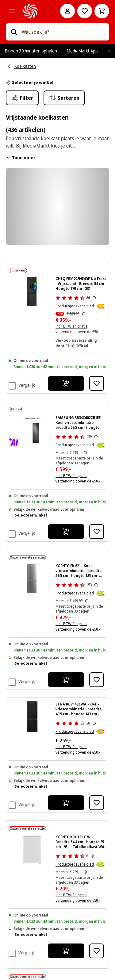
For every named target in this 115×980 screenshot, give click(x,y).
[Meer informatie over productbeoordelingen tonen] (94, 298)
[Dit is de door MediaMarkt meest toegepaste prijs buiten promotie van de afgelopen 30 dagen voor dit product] (85, 453)
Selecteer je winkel (30, 82)
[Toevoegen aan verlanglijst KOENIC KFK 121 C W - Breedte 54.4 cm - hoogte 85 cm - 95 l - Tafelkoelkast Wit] (97, 951)
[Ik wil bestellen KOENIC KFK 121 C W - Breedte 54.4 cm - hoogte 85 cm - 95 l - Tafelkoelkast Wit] (66, 951)
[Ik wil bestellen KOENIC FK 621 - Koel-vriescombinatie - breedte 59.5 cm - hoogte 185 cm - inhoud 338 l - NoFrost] (66, 680)
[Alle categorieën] (12, 11)
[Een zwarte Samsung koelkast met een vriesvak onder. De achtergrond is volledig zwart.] (32, 430)
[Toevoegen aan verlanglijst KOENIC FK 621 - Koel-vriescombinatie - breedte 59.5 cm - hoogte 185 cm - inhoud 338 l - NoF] (97, 680)
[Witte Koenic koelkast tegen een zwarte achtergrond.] (32, 850)
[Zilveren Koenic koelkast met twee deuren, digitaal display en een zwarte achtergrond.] (32, 578)
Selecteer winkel (31, 515)
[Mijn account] (67, 11)
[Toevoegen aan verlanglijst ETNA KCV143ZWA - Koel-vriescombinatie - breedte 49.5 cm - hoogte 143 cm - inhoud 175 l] (97, 803)
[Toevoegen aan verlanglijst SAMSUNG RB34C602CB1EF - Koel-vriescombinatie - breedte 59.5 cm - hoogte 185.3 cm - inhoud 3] (97, 532)
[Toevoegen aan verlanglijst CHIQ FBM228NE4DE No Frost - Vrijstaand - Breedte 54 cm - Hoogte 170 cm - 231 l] (97, 383)
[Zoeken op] (14, 32)
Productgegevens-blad (75, 306)
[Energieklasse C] (101, 445)
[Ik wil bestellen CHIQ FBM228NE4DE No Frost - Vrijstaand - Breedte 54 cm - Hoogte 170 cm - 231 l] (66, 383)
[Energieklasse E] (101, 306)
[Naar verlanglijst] (85, 11)
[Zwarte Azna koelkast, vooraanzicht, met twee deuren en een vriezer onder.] (32, 717)
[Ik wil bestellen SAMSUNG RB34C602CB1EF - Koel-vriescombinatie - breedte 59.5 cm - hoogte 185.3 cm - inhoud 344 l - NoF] (66, 532)
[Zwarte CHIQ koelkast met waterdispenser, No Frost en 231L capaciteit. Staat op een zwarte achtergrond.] (32, 291)
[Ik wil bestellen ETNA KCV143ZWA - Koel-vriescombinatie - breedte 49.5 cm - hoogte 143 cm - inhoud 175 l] (66, 803)
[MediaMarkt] (33, 11)
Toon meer (21, 158)
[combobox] (63, 32)
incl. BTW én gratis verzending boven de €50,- (78, 478)
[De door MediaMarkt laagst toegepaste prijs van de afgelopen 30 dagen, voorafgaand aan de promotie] (84, 314)
